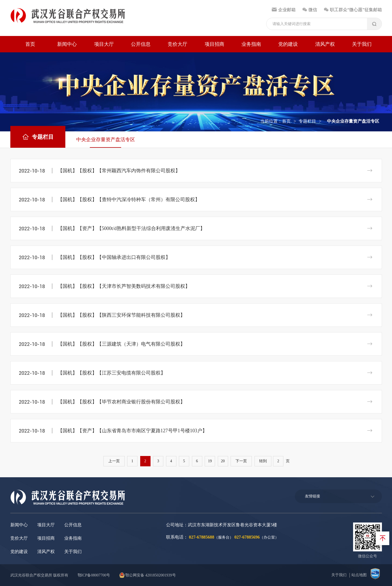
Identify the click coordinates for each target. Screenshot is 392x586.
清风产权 (325, 44)
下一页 (241, 461)
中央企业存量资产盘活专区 (106, 140)
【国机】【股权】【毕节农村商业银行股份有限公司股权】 (121, 402)
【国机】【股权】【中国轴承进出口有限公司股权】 (114, 257)
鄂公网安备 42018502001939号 (148, 575)
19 (210, 461)
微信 (310, 10)
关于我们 (362, 44)
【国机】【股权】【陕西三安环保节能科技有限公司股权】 (121, 315)
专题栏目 (307, 121)
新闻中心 (67, 44)
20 (223, 461)
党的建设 (288, 44)
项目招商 (215, 44)
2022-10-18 (32, 171)
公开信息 (141, 44)
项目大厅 (104, 44)
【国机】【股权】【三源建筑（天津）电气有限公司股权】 (121, 344)
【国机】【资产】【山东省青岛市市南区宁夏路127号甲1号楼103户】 (132, 431)
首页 (30, 44)
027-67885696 (247, 537)
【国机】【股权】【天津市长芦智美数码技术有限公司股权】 (124, 286)
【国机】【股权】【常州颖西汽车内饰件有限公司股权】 (119, 171)
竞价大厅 (177, 44)
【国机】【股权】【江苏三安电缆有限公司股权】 (112, 373)
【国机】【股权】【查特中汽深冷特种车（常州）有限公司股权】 (129, 200)
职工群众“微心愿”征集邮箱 (353, 10)
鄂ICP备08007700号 (94, 575)
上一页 (114, 461)
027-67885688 (202, 537)
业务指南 (251, 44)
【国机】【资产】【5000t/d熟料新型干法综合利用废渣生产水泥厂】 (131, 228)
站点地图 (359, 575)
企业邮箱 (284, 10)
